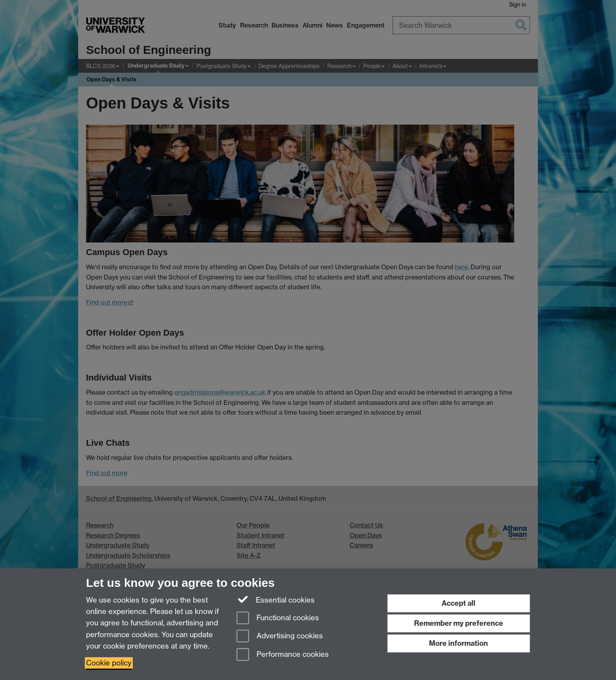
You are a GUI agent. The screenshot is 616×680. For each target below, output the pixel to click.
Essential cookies (276, 599)
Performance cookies (283, 655)
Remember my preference (459, 623)
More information (458, 643)
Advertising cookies (280, 637)
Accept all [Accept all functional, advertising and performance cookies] (458, 603)
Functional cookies (278, 618)
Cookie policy (109, 663)
